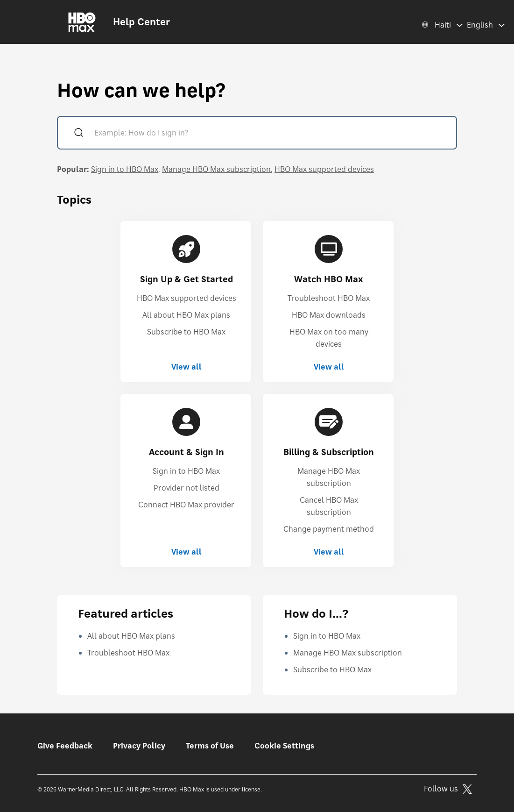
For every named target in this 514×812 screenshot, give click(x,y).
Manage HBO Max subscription (216, 169)
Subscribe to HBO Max (186, 332)
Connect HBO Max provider (186, 505)
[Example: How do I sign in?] (270, 134)
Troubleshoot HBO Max (329, 298)
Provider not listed (187, 488)
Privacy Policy (139, 746)
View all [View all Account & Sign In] (187, 552)
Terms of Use (210, 746)
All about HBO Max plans (186, 315)
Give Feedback (65, 746)
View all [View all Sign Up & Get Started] (187, 367)
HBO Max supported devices (324, 169)
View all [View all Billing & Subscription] (329, 552)
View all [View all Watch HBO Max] (329, 367)
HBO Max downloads (329, 315)
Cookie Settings (284, 746)
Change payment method (329, 529)
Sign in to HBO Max (125, 169)
